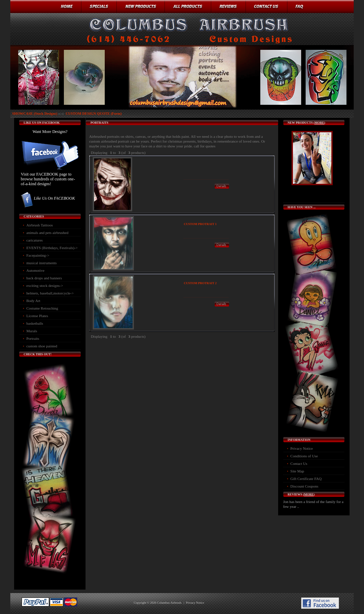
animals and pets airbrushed (48, 233)
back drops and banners (44, 278)
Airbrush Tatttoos (40, 225)
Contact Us (299, 464)
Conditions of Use (304, 456)
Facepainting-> (38, 255)
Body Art (33, 301)
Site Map (297, 471)
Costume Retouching (42, 308)
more (319, 123)
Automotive (36, 270)
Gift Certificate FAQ (306, 479)
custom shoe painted (42, 346)
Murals (32, 331)
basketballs (35, 323)
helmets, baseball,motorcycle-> (50, 293)
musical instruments (42, 263)
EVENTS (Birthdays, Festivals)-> (52, 248)
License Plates (37, 316)
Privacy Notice (302, 448)
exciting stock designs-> (45, 286)
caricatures (35, 240)
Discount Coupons (305, 486)
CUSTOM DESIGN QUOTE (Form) (94, 114)
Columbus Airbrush (169, 603)
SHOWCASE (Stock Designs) (35, 114)
